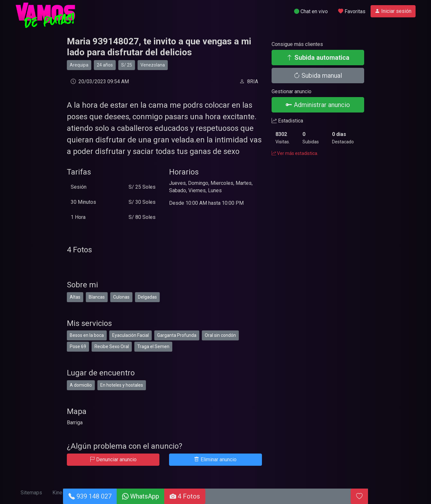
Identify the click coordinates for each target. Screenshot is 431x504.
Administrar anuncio (318, 105)
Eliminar (215, 459)
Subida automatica (318, 58)
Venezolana (153, 65)
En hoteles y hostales (122, 385)
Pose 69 (78, 346)
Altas (75, 297)
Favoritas (352, 11)
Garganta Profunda (177, 335)
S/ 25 (127, 65)
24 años (105, 65)
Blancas (97, 297)
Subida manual (318, 76)
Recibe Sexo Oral (112, 346)
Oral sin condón (220, 335)
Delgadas (147, 297)
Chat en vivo (311, 11)
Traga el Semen (153, 346)
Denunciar (113, 459)
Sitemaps (31, 493)
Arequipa (79, 65)
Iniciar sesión (393, 11)
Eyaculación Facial (130, 335)
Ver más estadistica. (295, 153)
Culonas (121, 297)
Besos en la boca (87, 335)
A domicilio (81, 385)
